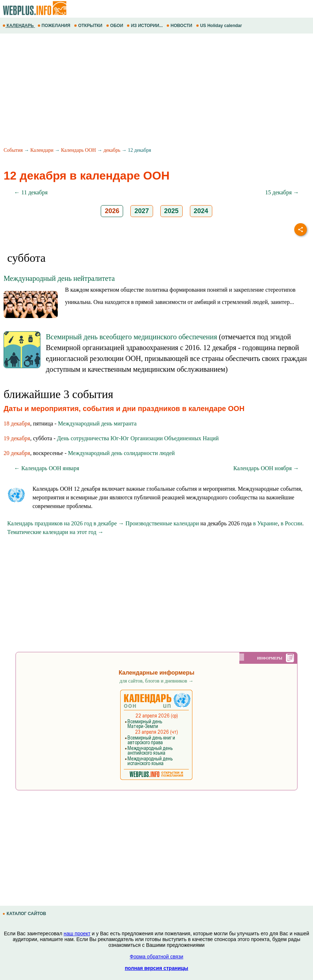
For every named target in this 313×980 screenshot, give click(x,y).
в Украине (266, 523)
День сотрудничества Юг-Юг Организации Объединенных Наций (138, 438)
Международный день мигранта (97, 423)
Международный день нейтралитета (59, 278)
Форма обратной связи (156, 957)
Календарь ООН (79, 150)
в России (291, 523)
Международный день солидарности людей (121, 453)
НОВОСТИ (180, 26)
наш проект (77, 933)
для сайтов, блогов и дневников (156, 681)
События (13, 150)
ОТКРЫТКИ (89, 26)
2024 (201, 211)
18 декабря (17, 423)
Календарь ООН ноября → (266, 468)
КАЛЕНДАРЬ (19, 26)
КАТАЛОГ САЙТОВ (25, 914)
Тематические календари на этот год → (55, 532)
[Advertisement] (156, 91)
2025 (171, 211)
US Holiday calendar (220, 26)
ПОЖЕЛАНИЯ (55, 26)
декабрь (112, 150)
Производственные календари (162, 523)
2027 (142, 211)
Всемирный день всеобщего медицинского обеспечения (131, 337)
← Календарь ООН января (47, 468)
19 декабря (17, 438)
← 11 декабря (31, 192)
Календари (42, 150)
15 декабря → (282, 192)
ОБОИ (115, 26)
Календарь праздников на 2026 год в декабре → (66, 523)
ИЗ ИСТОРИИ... (145, 26)
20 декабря (17, 453)
